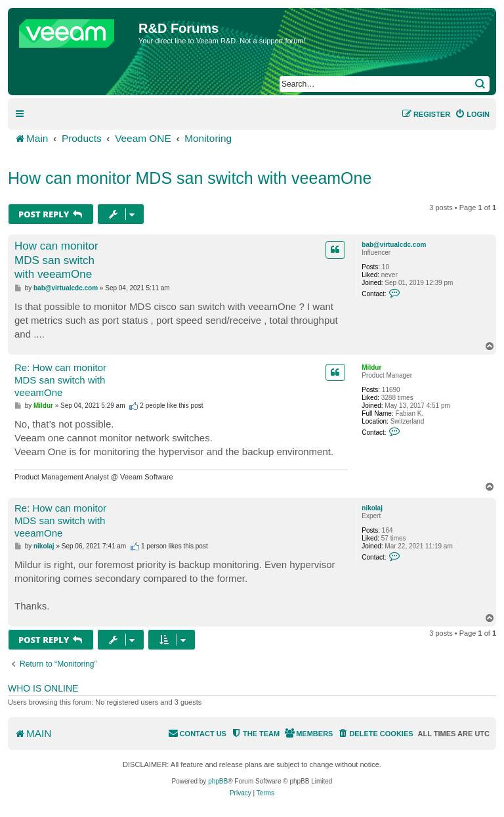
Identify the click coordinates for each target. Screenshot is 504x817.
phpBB (218, 781)
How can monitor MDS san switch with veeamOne (190, 178)
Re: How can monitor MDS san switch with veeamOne (60, 380)
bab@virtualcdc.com (394, 245)
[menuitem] (472, 114)
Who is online (43, 688)
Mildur (371, 367)
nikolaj (372, 508)
